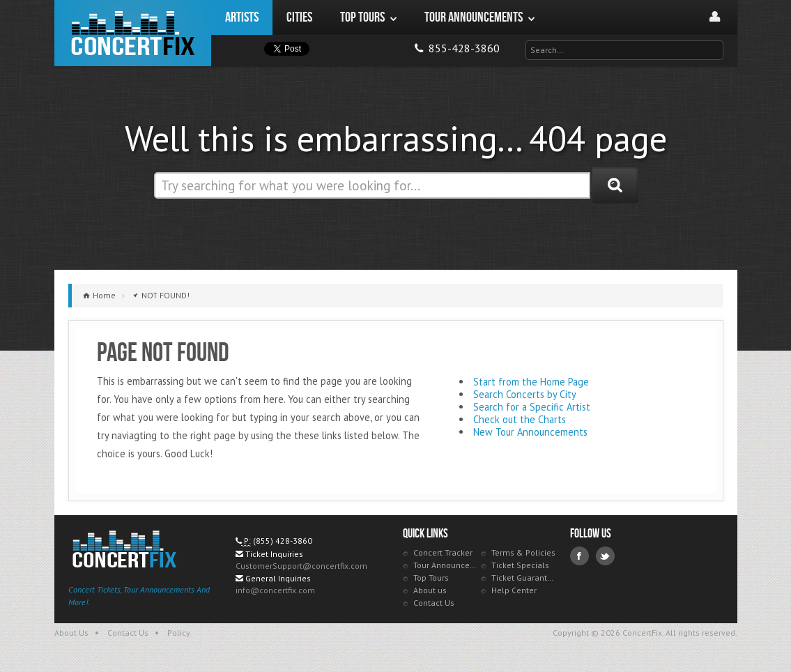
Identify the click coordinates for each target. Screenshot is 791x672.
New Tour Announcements (530, 432)
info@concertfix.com (275, 590)
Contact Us (434, 603)
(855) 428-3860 (283, 541)
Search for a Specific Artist (532, 407)
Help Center (514, 590)
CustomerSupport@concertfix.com (301, 566)
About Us (71, 633)
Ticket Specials (520, 565)
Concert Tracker (443, 552)
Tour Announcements (446, 565)
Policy (179, 633)
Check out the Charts (520, 419)
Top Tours (431, 578)
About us (430, 590)
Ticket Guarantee (524, 578)
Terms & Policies (523, 552)
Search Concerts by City (525, 394)
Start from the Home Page (531, 382)
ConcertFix (133, 33)
